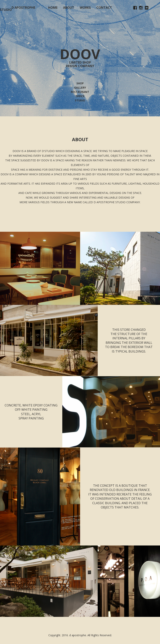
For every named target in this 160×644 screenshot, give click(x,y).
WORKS (85, 8)
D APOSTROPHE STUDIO (18, 9)
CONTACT (104, 8)
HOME (53, 8)
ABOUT (69, 8)
